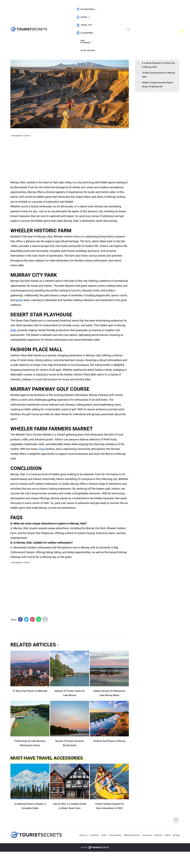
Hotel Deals (18, 46)
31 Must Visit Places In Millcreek (30, 691)
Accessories (119, 5)
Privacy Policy (115, 835)
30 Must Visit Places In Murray (109, 741)
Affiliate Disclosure (132, 835)
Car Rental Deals (55, 46)
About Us (83, 835)
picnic (19, 300)
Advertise (158, 835)
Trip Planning (141, 5)
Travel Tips (100, 5)
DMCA (168, 835)
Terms (104, 835)
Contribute (94, 835)
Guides (83, 5)
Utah (71, 46)
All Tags (176, 835)
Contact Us (147, 835)
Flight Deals (35, 46)
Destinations (65, 5)
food (42, 449)
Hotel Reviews (163, 5)
